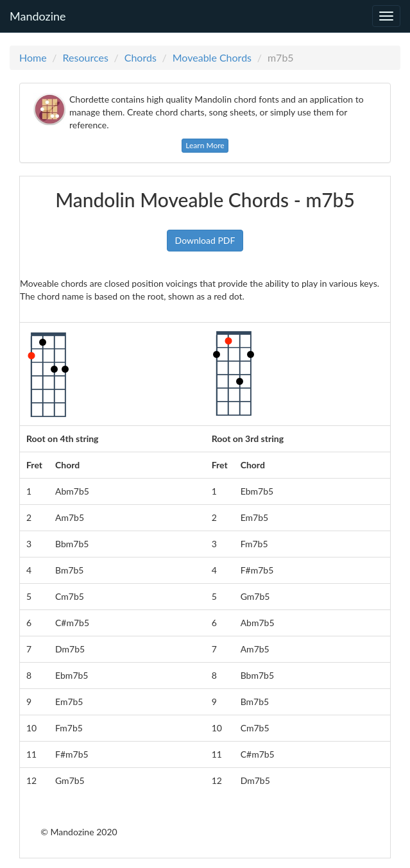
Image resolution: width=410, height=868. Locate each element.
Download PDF (205, 240)
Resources (86, 57)
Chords (141, 57)
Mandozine (38, 14)
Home (33, 57)
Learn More (205, 145)
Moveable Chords (212, 57)
